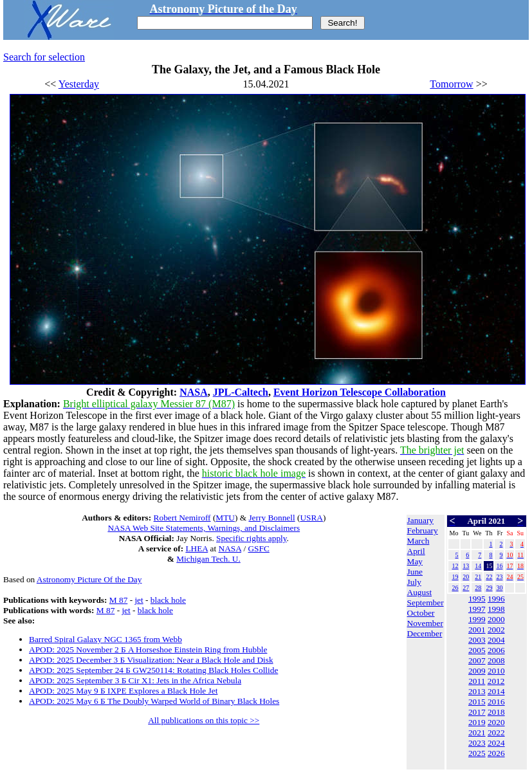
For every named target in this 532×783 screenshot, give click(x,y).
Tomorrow (451, 84)
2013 (477, 691)
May (415, 561)
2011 (477, 681)
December (425, 633)
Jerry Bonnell (271, 518)
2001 (477, 630)
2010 (496, 671)
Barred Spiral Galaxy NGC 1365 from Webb (105, 639)
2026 (496, 753)
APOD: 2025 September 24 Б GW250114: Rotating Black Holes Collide (153, 670)
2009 (477, 671)
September (426, 603)
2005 (477, 650)
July (414, 582)
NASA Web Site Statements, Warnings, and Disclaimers (204, 528)
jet (139, 600)
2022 (496, 732)
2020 (496, 722)
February (423, 530)
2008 (496, 660)
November (425, 623)
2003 (477, 640)
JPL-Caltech (241, 392)
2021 (477, 732)
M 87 (119, 600)
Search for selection (44, 57)
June (415, 572)
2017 (477, 712)
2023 (477, 743)
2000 (496, 619)
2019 (477, 722)
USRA (311, 518)
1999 (477, 619)
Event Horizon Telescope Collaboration (360, 392)
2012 (496, 681)
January (420, 520)
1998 (496, 609)
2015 (477, 702)
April (416, 551)
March (418, 541)
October (421, 613)
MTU (225, 518)
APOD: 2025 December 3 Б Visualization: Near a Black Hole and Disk (151, 660)
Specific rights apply (251, 538)
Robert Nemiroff (182, 518)
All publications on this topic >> (204, 720)
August (420, 592)
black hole (168, 600)
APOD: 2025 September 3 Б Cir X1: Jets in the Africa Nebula (135, 680)
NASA (194, 392)
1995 (477, 599)
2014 (496, 691)
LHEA (197, 548)
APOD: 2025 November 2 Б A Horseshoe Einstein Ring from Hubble (148, 649)
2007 (477, 660)
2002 (496, 630)
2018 (496, 712)
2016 (496, 702)
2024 (496, 743)
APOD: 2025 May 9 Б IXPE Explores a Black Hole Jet (123, 691)
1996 (496, 599)
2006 (496, 650)
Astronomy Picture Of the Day (89, 579)
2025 (477, 753)
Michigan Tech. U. (208, 559)
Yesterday (79, 84)
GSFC (258, 548)
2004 (496, 640)
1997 (477, 609)
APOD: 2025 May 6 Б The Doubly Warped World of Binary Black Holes (154, 701)
